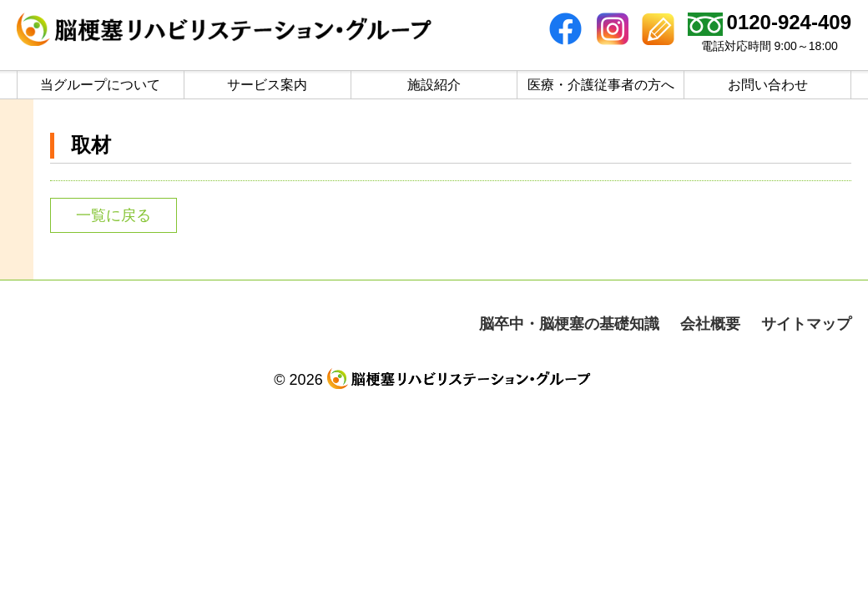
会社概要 (710, 324)
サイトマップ (806, 324)
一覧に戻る (114, 215)
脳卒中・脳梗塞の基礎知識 (569, 324)
